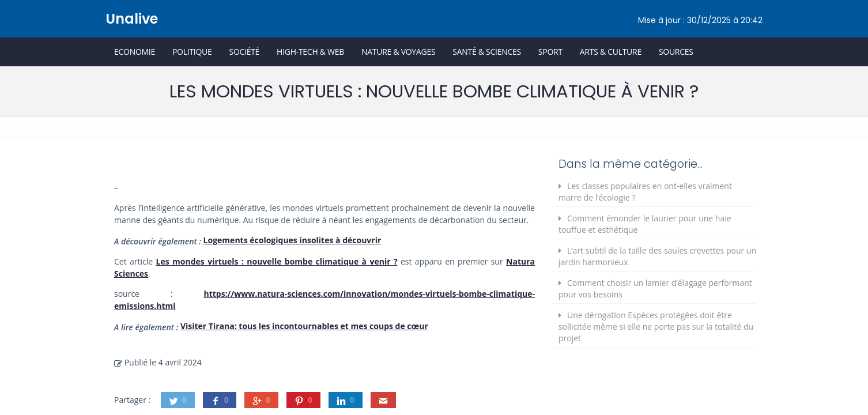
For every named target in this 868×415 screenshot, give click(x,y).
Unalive (132, 19)
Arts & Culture (611, 52)
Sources (676, 52)
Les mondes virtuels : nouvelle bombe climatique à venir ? (277, 261)
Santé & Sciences (487, 52)
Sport (550, 52)
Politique (192, 52)
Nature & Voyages (398, 52)
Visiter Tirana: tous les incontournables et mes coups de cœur (304, 326)
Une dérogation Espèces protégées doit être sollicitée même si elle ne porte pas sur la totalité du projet (656, 327)
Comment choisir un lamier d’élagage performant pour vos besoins (655, 288)
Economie (135, 52)
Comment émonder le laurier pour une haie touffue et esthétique (645, 224)
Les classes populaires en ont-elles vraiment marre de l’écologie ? (645, 192)
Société (244, 52)
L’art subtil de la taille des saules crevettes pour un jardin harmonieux (657, 256)
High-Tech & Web (310, 52)
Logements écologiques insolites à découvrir (293, 240)
